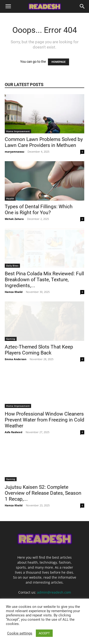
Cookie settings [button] (20, 633)
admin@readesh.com (54, 592)
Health (10, 199)
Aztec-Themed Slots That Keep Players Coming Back (39, 350)
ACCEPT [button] (44, 633)
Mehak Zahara (14, 219)
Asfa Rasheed (14, 432)
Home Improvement (18, 131)
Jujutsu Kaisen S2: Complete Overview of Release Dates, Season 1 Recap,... (43, 493)
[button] (8, 6)
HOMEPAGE (59, 62)
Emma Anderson (16, 359)
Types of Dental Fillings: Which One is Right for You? (39, 210)
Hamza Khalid (14, 292)
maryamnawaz (14, 152)
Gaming (11, 339)
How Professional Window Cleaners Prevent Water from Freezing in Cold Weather (44, 420)
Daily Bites (12, 266)
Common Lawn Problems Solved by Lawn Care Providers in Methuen (44, 142)
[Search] (82, 6)
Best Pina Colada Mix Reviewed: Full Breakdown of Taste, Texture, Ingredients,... (44, 280)
